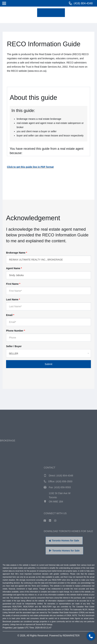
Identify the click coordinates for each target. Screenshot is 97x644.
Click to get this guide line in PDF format (30, 167)
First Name (13, 284)
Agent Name (14, 268)
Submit (49, 364)
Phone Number (16, 331)
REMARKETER (71, 636)
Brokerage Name (17, 253)
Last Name (13, 299)
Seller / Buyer (14, 346)
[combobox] (48, 353)
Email (10, 315)
